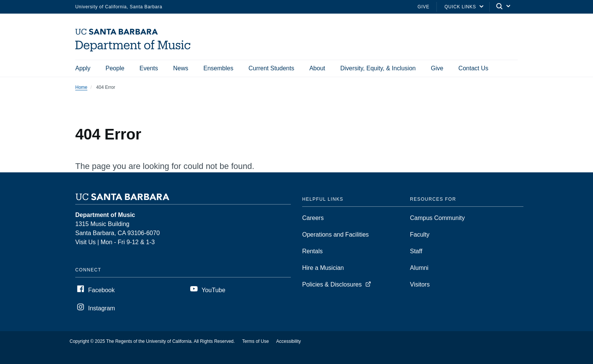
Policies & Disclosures (332, 284)
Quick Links (460, 7)
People (115, 68)
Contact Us (473, 68)
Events (149, 68)
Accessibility (288, 341)
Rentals (312, 251)
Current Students (271, 68)
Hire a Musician (323, 268)
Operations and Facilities (335, 235)
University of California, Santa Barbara (119, 7)
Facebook (101, 290)
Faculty (420, 235)
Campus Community (437, 218)
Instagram (102, 308)
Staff (416, 251)
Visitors (420, 284)
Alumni (419, 268)
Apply (83, 68)
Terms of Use (255, 341)
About (317, 68)
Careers (313, 218)
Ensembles (218, 68)
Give (423, 7)
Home (81, 87)
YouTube (213, 290)
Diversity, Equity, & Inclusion (378, 68)
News (181, 68)
